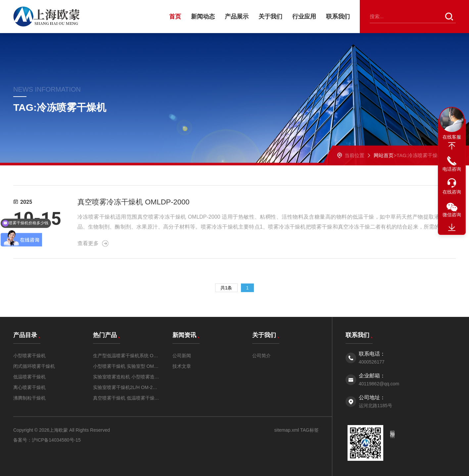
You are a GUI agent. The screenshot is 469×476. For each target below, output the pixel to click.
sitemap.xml (287, 430)
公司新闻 (182, 356)
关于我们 (270, 17)
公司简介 (261, 356)
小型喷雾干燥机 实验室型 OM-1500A (126, 366)
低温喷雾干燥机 (29, 377)
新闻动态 (203, 17)
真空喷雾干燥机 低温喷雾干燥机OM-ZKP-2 (126, 398)
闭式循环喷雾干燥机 (34, 366)
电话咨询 (452, 169)
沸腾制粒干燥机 (29, 398)
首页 (175, 17)
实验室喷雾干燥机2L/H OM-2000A (126, 387)
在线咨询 (452, 192)
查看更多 (93, 243)
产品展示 (237, 17)
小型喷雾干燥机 (29, 356)
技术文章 (182, 366)
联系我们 (338, 17)
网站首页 (384, 155)
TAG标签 (309, 430)
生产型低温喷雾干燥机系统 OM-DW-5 (126, 356)
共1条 (226, 288)
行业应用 (304, 17)
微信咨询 (452, 215)
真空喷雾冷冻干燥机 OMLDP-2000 (134, 202)
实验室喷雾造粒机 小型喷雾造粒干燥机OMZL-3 (126, 377)
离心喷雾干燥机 (29, 387)
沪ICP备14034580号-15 (56, 440)
